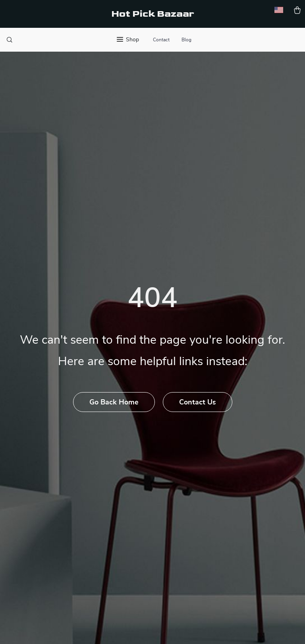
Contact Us (198, 402)
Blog (186, 40)
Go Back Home (114, 402)
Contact (161, 40)
